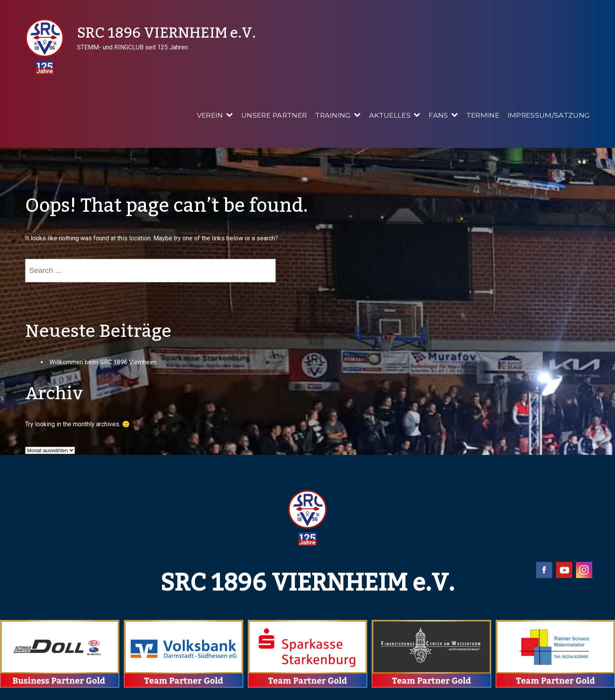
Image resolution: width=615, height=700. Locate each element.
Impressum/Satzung (549, 115)
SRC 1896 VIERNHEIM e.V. (166, 33)
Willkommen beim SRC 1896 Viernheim (103, 362)
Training (333, 115)
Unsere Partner (274, 115)
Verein (210, 115)
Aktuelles (390, 115)
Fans (438, 115)
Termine (483, 115)
